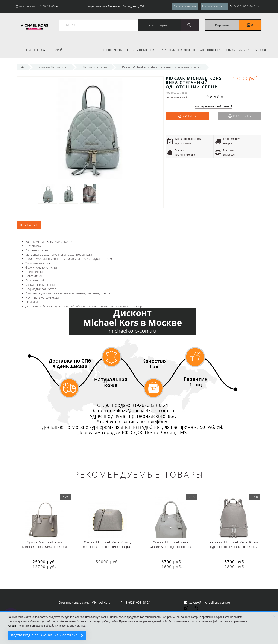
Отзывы (229, 50)
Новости (213, 50)
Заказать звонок (185, 6)
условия (12, 626)
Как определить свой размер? (213, 107)
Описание (29, 225)
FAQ (200, 50)
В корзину (240, 116)
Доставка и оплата (148, 50)
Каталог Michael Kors (113, 50)
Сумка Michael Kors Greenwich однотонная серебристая (171, 547)
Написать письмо (214, 6)
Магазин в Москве (253, 50)
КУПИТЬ (189, 116)
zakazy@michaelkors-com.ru (210, 602)
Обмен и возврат (180, 50)
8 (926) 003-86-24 (138, 602)
